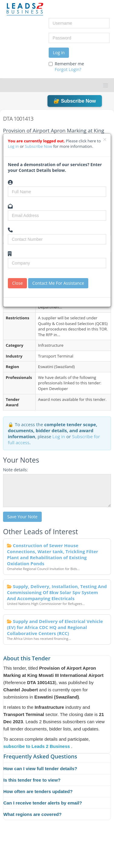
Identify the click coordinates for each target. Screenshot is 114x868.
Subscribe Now (39, 146)
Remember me (66, 67)
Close (17, 283)
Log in (59, 53)
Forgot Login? (68, 69)
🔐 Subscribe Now (75, 101)
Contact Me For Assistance (58, 283)
